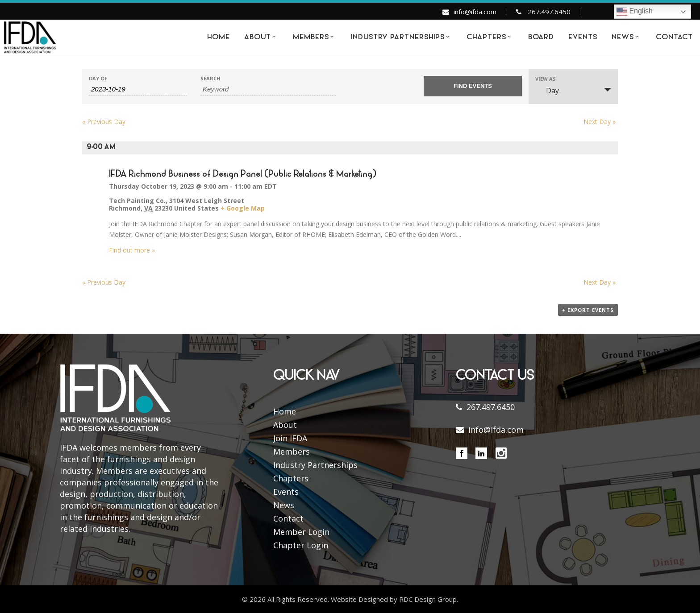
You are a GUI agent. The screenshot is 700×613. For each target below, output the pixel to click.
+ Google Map (243, 208)
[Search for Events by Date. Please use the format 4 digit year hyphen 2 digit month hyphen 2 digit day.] (138, 89)
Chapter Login (301, 545)
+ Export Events (588, 310)
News (284, 505)
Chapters (291, 478)
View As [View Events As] (546, 79)
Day (547, 91)
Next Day (600, 122)
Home (285, 411)
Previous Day (104, 122)
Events (286, 492)
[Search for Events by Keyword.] (268, 89)
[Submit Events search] (473, 86)
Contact (288, 518)
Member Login (301, 532)
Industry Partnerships (315, 465)
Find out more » (132, 250)
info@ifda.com (475, 12)
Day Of (98, 78)
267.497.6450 (549, 12)
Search (210, 78)
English (635, 12)
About (285, 425)
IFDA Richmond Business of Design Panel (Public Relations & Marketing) (243, 174)
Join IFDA (290, 438)
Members (292, 451)
